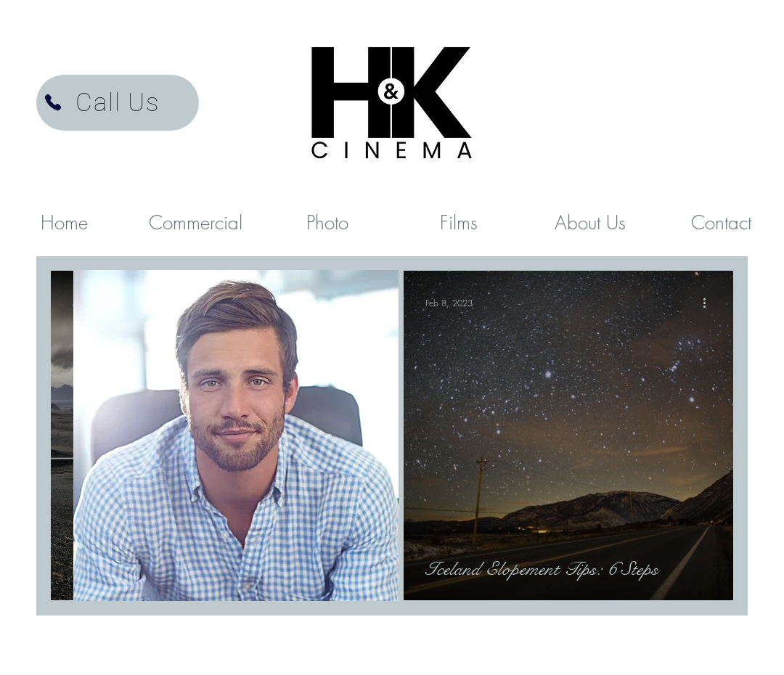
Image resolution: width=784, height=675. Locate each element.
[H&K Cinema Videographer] (53, 102)
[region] (236, 436)
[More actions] (709, 303)
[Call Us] (118, 103)
